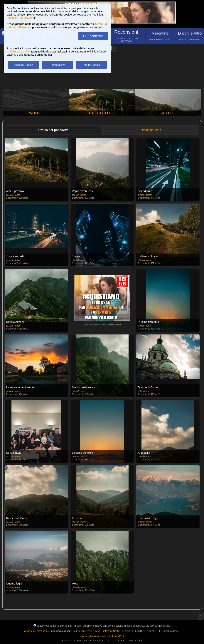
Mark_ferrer (14, 195)
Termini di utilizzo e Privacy (86, 631)
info (118, 325)
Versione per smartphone (36, 631)
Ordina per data (151, 130)
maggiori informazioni (21, 18)
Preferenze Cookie (18, 51)
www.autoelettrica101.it (113, 636)
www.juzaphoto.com (90, 636)
